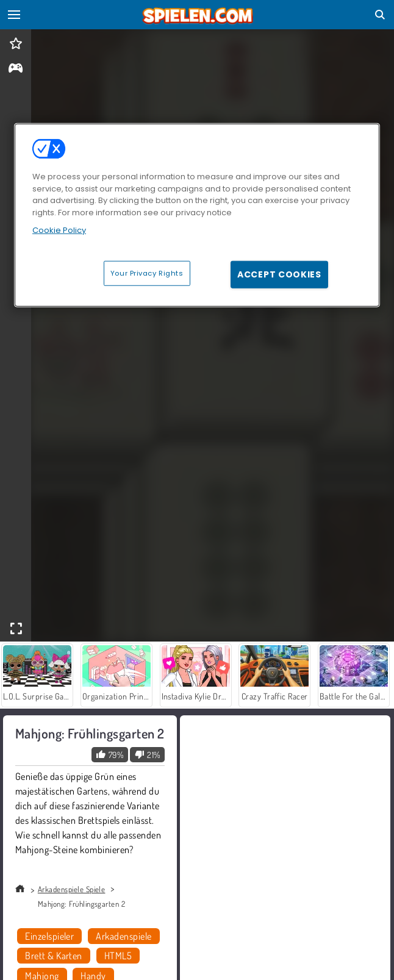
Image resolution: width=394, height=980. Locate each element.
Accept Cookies (279, 274)
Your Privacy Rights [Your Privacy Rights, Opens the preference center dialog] (147, 273)
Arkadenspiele (124, 936)
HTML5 (118, 956)
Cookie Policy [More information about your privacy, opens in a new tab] (59, 230)
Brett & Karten (54, 956)
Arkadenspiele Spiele (72, 889)
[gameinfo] (16, 69)
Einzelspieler (49, 936)
